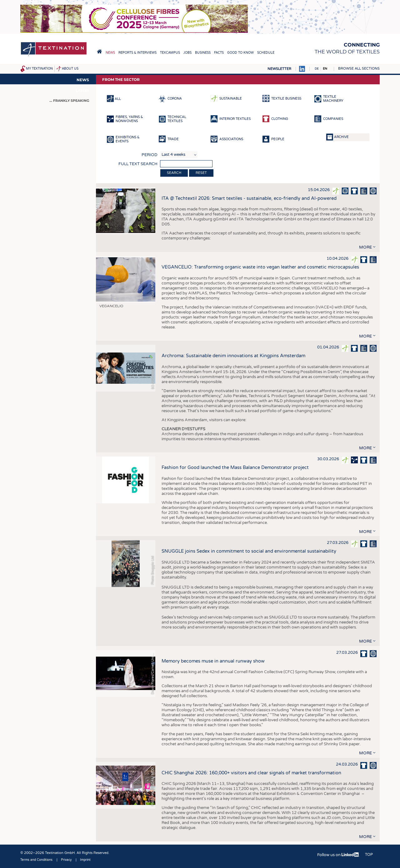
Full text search (138, 164)
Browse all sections (359, 69)
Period (150, 155)
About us (70, 69)
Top (369, 855)
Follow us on (338, 855)
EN (325, 69)
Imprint (85, 860)
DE (317, 69)
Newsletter (279, 69)
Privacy (66, 860)
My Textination (39, 69)
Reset (201, 173)
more (365, 247)
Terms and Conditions (36, 860)
